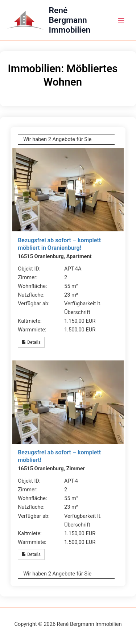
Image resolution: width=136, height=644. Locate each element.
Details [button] (31, 342)
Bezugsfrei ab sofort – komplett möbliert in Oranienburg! (59, 244)
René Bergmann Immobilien (70, 20)
